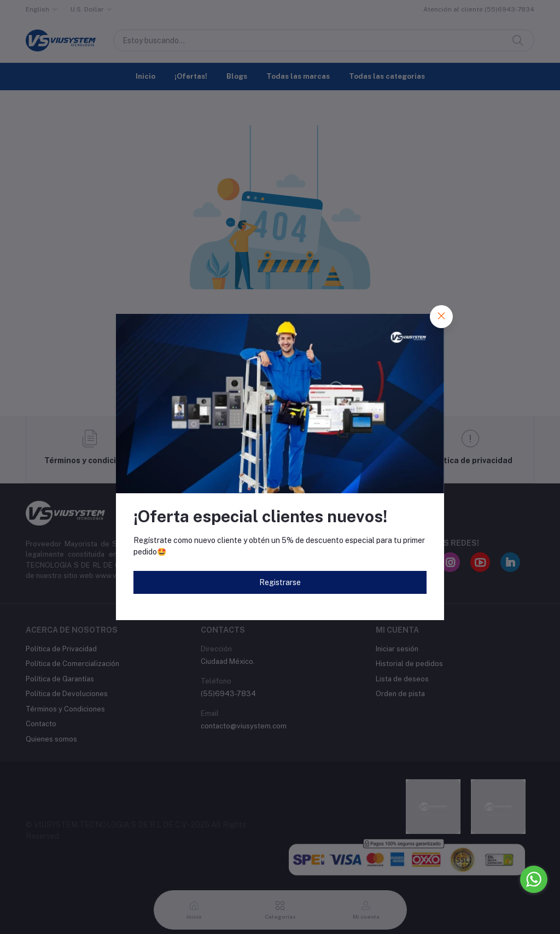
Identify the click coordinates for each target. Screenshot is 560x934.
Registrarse (280, 582)
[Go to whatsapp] (534, 879)
